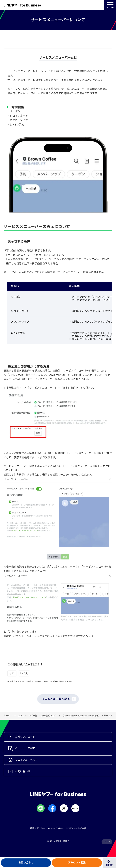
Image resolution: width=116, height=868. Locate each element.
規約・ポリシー (38, 828)
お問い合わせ (26, 863)
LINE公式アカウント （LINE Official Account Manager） (70, 716)
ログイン (109, 865)
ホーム (7, 716)
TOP (109, 842)
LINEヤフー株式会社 (76, 828)
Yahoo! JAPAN (56, 828)
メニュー (110, 5)
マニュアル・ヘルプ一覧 (25, 716)
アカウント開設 (77, 863)
